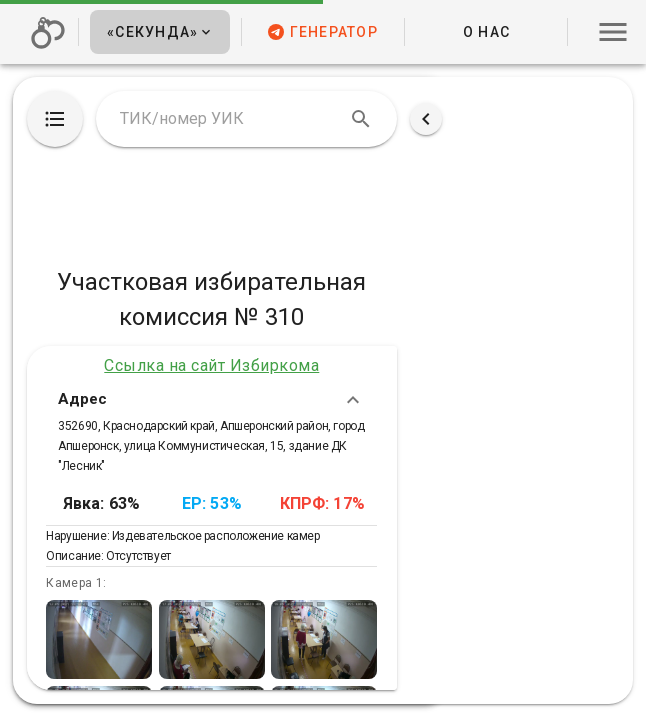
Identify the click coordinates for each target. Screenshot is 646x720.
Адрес (211, 400)
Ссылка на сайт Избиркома (211, 365)
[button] (160, 32)
